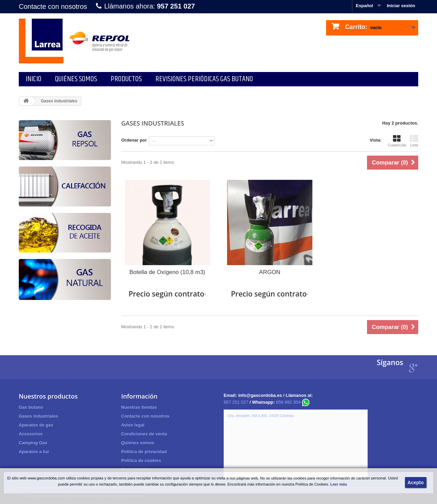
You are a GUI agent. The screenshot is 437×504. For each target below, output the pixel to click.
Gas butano (31, 407)
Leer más (339, 484)
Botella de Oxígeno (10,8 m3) (167, 272)
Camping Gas (33, 443)
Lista (414, 141)
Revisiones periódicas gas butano (204, 79)
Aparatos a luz (34, 452)
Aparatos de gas (36, 425)
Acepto (416, 483)
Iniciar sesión (401, 6)
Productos (126, 79)
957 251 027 (236, 402)
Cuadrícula (397, 141)
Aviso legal (133, 425)
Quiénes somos (76, 79)
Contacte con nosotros (53, 6)
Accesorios (31, 434)
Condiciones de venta (144, 434)
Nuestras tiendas (139, 407)
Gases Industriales (39, 416)
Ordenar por (134, 140)
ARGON (270, 272)
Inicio (33, 79)
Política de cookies (141, 460)
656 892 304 (293, 402)
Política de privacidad (144, 452)
